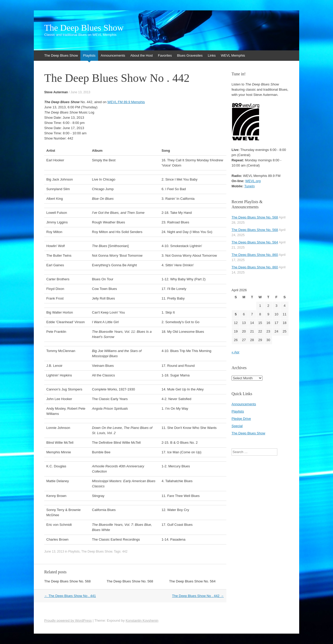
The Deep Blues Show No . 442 (198, 596)
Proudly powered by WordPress (68, 620)
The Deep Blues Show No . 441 (70, 596)
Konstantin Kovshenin (142, 620)
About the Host (142, 55)
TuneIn (249, 186)
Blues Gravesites (190, 55)
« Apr (235, 352)
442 (125, 552)
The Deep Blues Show (84, 28)
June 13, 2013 (80, 92)
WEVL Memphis (233, 55)
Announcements (113, 55)
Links (212, 55)
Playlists (89, 55)
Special (237, 426)
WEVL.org (253, 181)
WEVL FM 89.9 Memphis (126, 102)
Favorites (165, 55)
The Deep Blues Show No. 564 (192, 581)
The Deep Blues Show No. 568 (68, 581)
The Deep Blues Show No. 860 (255, 255)
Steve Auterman (56, 92)
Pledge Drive (241, 419)
